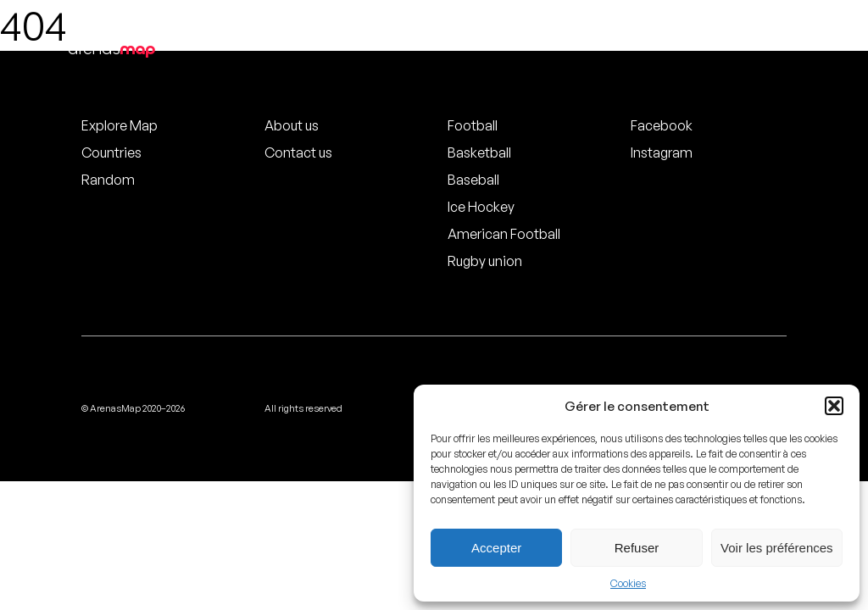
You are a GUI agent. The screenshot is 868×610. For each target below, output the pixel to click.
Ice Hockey (481, 207)
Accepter (496, 548)
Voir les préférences (777, 548)
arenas (111, 49)
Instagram (662, 152)
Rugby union (485, 261)
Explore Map (120, 125)
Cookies (628, 583)
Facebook (662, 125)
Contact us (298, 152)
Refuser (637, 548)
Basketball (479, 152)
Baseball (473, 180)
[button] (834, 406)
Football (473, 125)
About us (292, 125)
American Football (504, 234)
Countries (111, 152)
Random (108, 180)
